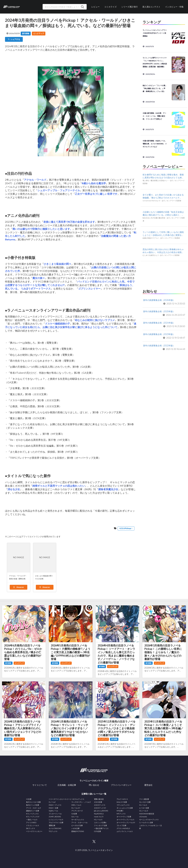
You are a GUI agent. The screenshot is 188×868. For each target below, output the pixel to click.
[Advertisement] (164, 274)
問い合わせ (94, 785)
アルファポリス (122, 799)
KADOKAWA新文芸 (147, 814)
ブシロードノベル (55, 814)
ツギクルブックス (78, 799)
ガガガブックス (100, 805)
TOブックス (53, 831)
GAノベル (75, 817)
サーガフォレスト (78, 820)
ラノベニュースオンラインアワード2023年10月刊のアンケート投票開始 (155, 33)
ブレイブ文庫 (121, 825)
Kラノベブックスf (33, 817)
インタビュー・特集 (174, 7)
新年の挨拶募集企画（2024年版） (159, 323)
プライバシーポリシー (121, 785)
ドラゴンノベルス (33, 825)
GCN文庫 (97, 831)
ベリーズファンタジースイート (60, 799)
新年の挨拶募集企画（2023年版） (159, 334)
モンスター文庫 (145, 802)
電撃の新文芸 (99, 799)
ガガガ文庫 (98, 802)
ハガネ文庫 (75, 828)
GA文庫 (74, 814)
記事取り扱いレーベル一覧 (94, 794)
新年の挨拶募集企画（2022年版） (159, 346)
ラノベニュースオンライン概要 (94, 781)
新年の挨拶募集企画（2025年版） (159, 311)
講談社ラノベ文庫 (33, 811)
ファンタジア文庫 (100, 825)
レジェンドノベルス (56, 820)
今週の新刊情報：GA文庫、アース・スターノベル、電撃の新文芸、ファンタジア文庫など (154, 116)
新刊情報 (26, 33)
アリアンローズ (77, 811)
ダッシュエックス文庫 (125, 808)
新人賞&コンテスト (151, 7)
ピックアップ (39, 33)
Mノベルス (143, 805)
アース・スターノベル (79, 823)
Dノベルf (52, 802)
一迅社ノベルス (32, 820)
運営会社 (148, 785)
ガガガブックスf (100, 808)
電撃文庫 (52, 825)
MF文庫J (120, 811)
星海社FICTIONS (78, 831)
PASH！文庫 (53, 808)
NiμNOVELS (99, 814)
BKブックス (31, 828)
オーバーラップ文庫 (124, 817)
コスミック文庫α (100, 823)
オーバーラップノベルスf (126, 823)
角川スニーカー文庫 (33, 802)
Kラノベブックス (32, 814)
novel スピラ (99, 817)
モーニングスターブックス (149, 820)
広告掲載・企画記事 (67, 785)
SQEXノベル (53, 811)
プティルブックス (123, 805)
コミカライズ (110, 7)
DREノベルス (76, 805)
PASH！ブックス (55, 805)
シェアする (14, 39)
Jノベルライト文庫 (146, 823)
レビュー (95, 7)
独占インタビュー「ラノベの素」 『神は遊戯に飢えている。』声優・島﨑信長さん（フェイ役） (156, 88)
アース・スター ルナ (34, 808)
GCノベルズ (144, 811)
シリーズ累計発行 (130, 7)
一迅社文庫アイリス (101, 828)
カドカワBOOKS (55, 828)
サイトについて (40, 785)
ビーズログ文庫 (77, 825)
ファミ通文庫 (144, 799)
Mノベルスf (76, 808)
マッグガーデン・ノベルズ (81, 802)
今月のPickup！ (126, 528)
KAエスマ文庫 (122, 802)
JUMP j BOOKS (55, 817)
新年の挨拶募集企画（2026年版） (159, 300)
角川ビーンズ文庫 (33, 805)
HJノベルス (98, 820)
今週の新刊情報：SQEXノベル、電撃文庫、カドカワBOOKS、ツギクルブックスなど (155, 144)
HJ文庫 (29, 799)
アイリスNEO (31, 823)
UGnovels (143, 817)
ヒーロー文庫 (144, 808)
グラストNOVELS (123, 828)
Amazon (18, 587)
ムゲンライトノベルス (125, 831)
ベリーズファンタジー (34, 831)
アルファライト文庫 (56, 823)
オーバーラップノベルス (126, 820)
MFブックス (121, 814)
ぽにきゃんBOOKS (101, 811)
